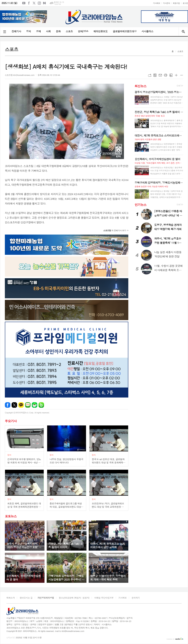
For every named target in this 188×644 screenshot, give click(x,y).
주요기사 (11, 421)
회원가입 (176, 3)
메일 (160, 75)
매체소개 (11, 598)
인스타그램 (39, 3)
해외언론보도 (101, 31)
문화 (58, 31)
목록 (155, 75)
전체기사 (16, 31)
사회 (48, 31)
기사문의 (166, 3)
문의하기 (136, 598)
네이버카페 (35, 405)
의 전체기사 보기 (115, 230)
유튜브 (24, 3)
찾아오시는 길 (26, 598)
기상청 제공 (57, 4)
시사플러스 (147, 31)
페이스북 (29, 3)
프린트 (166, 75)
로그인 (185, 3)
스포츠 (69, 31)
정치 (29, 31)
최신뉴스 (140, 86)
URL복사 (150, 75)
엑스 (34, 3)
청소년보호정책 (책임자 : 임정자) (74, 598)
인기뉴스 (140, 205)
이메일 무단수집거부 (104, 598)
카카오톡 (21, 405)
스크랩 (171, 75)
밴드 (41, 405)
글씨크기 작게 (182, 75)
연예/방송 (83, 31)
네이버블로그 (44, 3)
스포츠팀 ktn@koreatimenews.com (20, 75)
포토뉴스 (11, 516)
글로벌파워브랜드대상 (125, 31)
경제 (38, 31)
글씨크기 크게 (176, 75)
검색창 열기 (183, 32)
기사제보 (157, 3)
